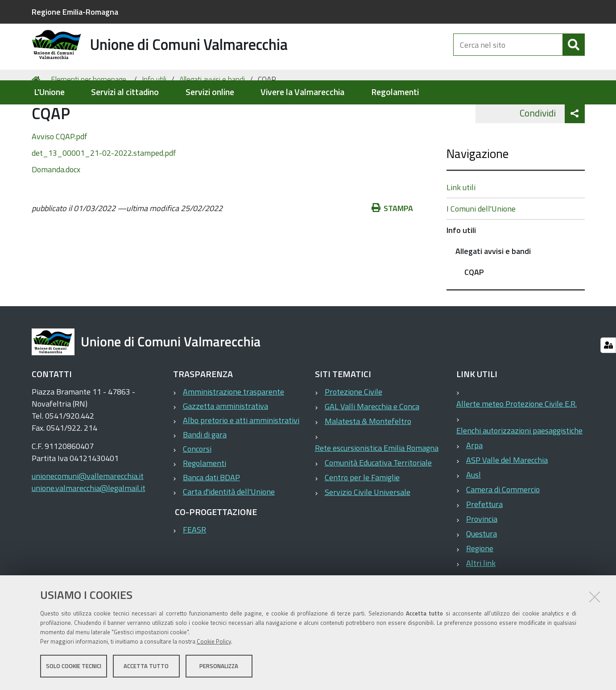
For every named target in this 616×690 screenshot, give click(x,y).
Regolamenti (395, 92)
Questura (482, 569)
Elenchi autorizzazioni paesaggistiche (519, 466)
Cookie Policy (214, 642)
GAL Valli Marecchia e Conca (372, 442)
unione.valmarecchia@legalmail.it (89, 523)
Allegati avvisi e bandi (212, 114)
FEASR (194, 565)
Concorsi (197, 484)
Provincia (482, 554)
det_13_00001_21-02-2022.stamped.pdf (104, 188)
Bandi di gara (205, 470)
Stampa (393, 243)
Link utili (461, 222)
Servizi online (210, 92)
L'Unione (49, 92)
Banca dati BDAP (211, 513)
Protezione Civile (353, 427)
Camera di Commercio (503, 525)
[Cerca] (574, 53)
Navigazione (478, 189)
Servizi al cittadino (125, 92)
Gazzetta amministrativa (225, 441)
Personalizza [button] (219, 667)
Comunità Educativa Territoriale (378, 498)
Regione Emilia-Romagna (75, 12)
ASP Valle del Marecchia (507, 495)
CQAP (474, 307)
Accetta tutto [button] (146, 667)
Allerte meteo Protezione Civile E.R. (517, 439)
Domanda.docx (56, 204)
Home (37, 114)
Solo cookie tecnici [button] (74, 667)
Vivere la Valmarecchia (302, 92)
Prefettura (484, 539)
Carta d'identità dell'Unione (229, 527)
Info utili (154, 114)
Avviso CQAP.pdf (60, 171)
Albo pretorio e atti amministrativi (241, 455)
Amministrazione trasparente (234, 427)
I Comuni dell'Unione (481, 244)
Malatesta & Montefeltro (368, 456)
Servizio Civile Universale (368, 527)
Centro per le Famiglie (362, 513)
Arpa (474, 480)
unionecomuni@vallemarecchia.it (88, 511)
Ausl (473, 510)
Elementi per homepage (89, 114)
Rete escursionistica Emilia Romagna (377, 483)
